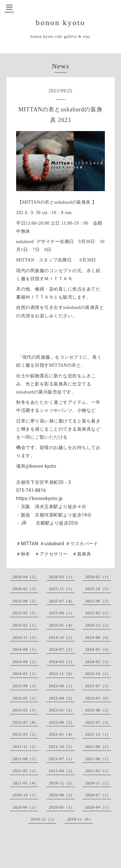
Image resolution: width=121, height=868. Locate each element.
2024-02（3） (98, 662)
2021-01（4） (25, 783)
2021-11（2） (25, 747)
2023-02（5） (25, 710)
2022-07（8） (25, 722)
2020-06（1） (25, 807)
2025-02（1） (25, 625)
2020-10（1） (25, 795)
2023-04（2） (62, 698)
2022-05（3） (98, 722)
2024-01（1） (25, 674)
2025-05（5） (25, 613)
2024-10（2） (62, 638)
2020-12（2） (62, 783)
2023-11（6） (62, 674)
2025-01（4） (62, 625)
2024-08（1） (25, 649)
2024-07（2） (62, 649)
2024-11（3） (25, 638)
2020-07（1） (98, 795)
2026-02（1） (98, 577)
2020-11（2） (98, 783)
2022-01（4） (62, 734)
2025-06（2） (98, 601)
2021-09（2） (98, 747)
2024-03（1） (62, 662)
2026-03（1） (62, 577)
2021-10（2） (62, 747)
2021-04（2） (62, 771)
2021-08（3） (25, 759)
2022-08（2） (98, 710)
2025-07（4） (62, 601)
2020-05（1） (62, 807)
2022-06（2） (62, 722)
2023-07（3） (98, 686)
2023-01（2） (62, 710)
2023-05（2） (25, 698)
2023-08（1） (62, 686)
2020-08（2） (62, 795)
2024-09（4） (98, 638)
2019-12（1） (44, 819)
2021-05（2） (25, 771)
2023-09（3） (25, 686)
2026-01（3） (25, 589)
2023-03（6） (98, 698)
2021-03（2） (98, 771)
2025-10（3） (98, 589)
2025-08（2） (25, 601)
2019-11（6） (80, 819)
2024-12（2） (98, 625)
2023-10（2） (98, 674)
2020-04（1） (98, 807)
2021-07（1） (62, 759)
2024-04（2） (25, 662)
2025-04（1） (62, 613)
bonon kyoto (61, 23)
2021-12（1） (98, 734)
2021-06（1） (98, 759)
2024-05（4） (98, 649)
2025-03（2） (98, 613)
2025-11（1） (62, 589)
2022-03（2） (25, 734)
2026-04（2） (25, 577)
